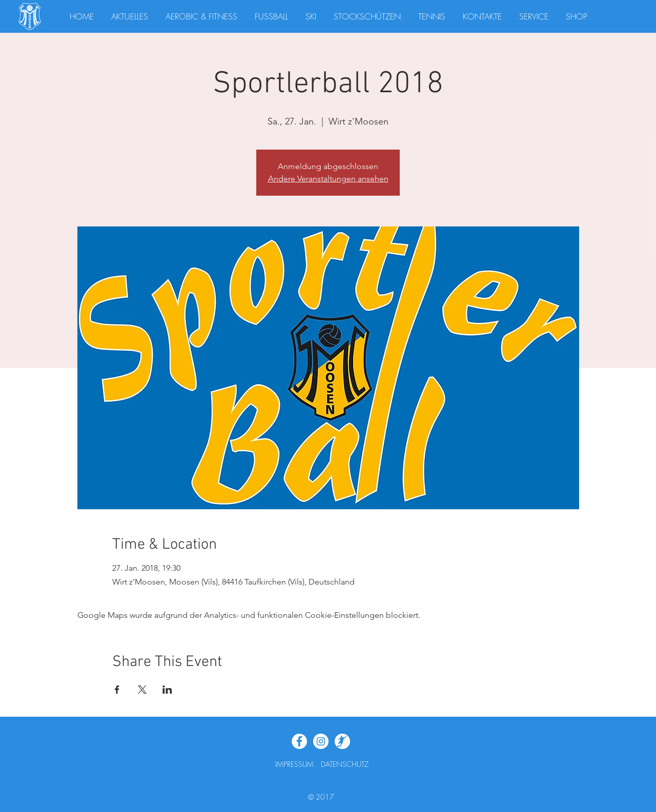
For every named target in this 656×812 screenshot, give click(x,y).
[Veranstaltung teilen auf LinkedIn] (167, 690)
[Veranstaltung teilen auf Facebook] (117, 690)
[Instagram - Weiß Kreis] (321, 741)
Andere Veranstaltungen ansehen (328, 179)
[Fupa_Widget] (342, 741)
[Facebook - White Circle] (299, 741)
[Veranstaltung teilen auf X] (142, 690)
